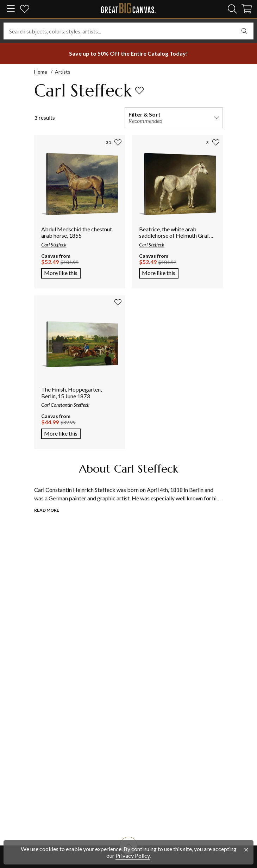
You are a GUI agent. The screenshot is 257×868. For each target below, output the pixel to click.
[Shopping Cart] (247, 10)
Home (41, 72)
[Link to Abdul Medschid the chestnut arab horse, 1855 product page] (80, 185)
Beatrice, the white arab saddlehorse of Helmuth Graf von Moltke (174, 236)
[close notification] (246, 850)
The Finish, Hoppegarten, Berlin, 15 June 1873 (71, 392)
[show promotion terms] (128, 54)
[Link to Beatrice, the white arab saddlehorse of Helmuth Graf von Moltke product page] (177, 185)
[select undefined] (244, 31)
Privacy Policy (133, 855)
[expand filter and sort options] (217, 118)
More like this (61, 273)
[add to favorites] (139, 90)
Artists (63, 72)
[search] (232, 9)
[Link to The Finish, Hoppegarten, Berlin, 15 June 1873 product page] (80, 345)
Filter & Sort (145, 114)
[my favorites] (25, 10)
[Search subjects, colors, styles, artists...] (128, 31)
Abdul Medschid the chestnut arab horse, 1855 (77, 232)
